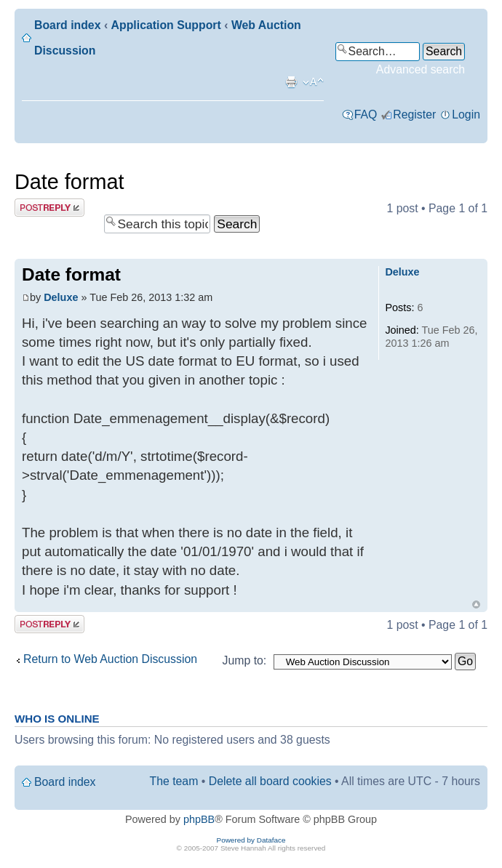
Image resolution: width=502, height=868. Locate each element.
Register (414, 114)
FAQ (366, 114)
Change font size (313, 82)
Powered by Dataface (251, 840)
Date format (69, 182)
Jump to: (245, 660)
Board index (67, 25)
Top (476, 604)
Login (466, 114)
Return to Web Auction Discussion (110, 659)
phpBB (199, 819)
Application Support (166, 25)
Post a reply (49, 208)
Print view (291, 82)
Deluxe (61, 297)
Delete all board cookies (270, 781)
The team (174, 781)
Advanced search (421, 69)
